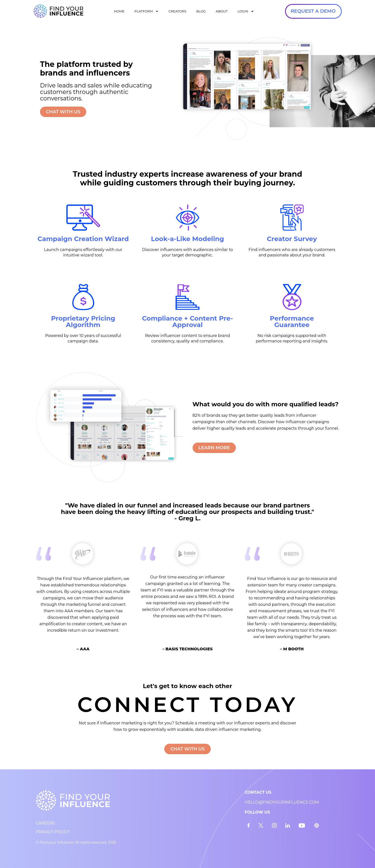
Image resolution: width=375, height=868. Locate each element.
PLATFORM (146, 11)
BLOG (201, 11)
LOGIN (246, 11)
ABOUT (222, 11)
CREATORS (177, 11)
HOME (119, 11)
